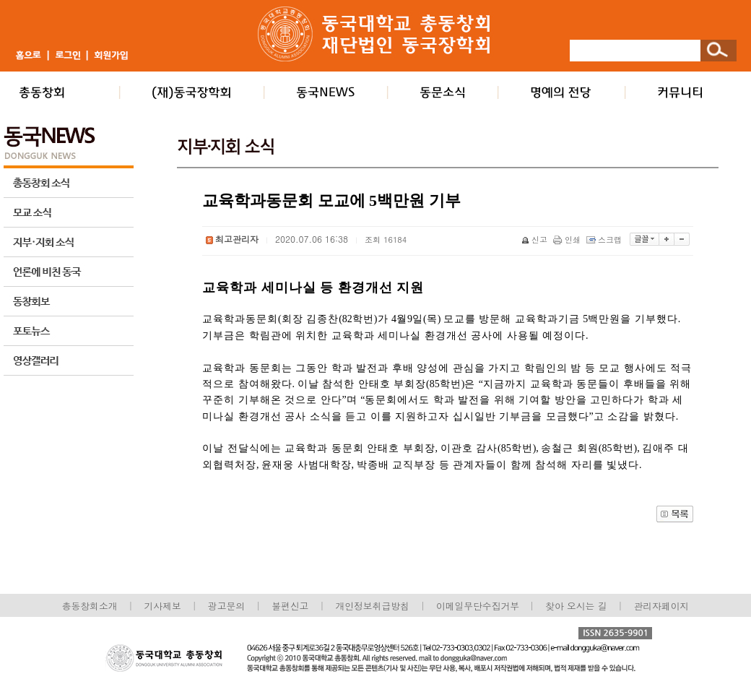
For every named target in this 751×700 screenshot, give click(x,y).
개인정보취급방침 (372, 606)
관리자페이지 (662, 606)
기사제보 (163, 606)
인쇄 (568, 239)
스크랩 (605, 239)
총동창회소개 (90, 606)
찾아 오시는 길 (576, 606)
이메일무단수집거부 (479, 606)
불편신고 (290, 606)
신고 (535, 239)
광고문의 (226, 606)
